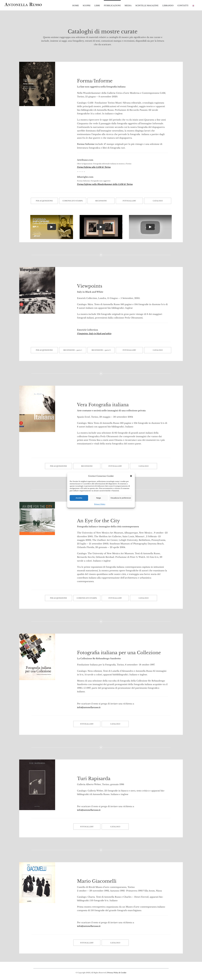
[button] (131, 476)
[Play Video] (52, 227)
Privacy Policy (100, 504)
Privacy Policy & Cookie (117, 973)
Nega (99, 498)
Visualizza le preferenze (121, 498)
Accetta (79, 498)
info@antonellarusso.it (89, 707)
